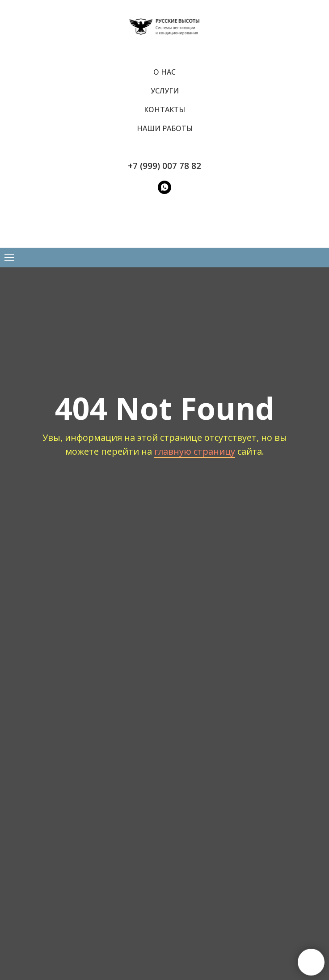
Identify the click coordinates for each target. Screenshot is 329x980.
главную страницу (195, 451)
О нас (164, 72)
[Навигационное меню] (9, 258)
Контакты (164, 110)
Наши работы (165, 128)
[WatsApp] (164, 187)
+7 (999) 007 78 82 (164, 166)
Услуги (165, 91)
